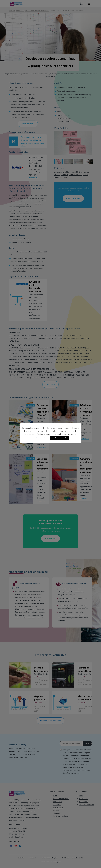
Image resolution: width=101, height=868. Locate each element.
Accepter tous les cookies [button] (60, 438)
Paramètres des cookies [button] (39, 438)
